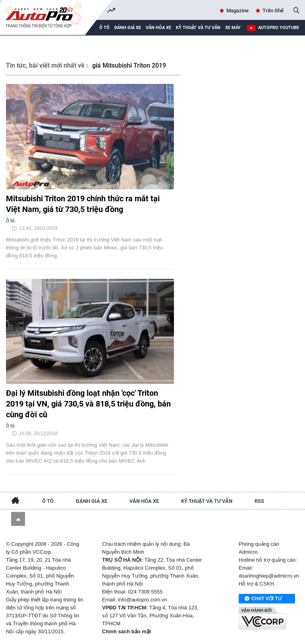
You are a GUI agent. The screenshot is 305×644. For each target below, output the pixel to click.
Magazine (237, 11)
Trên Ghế (273, 11)
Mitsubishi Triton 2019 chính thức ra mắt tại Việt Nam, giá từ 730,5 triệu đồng (83, 204)
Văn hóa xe (158, 28)
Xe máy (233, 28)
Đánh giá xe (128, 28)
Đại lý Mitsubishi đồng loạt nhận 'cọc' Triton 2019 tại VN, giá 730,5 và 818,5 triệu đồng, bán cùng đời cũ (88, 404)
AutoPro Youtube (279, 28)
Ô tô (48, 501)
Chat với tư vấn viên (263, 599)
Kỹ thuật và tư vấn (198, 28)
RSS (259, 501)
